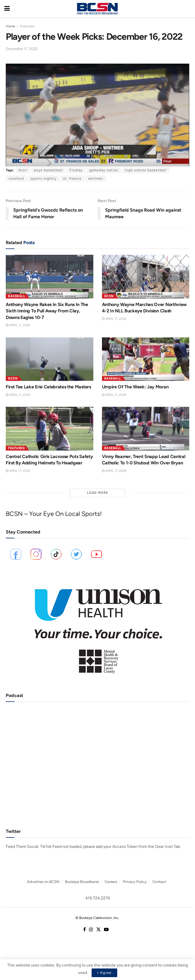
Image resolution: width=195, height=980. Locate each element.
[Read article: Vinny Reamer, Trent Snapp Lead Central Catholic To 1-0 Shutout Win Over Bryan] (146, 429)
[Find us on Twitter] (99, 930)
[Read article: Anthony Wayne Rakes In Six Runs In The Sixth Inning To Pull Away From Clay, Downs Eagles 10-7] (50, 277)
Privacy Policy (135, 882)
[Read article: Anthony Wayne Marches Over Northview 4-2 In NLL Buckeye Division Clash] (146, 277)
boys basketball (48, 170)
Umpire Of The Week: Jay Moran (135, 387)
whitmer (96, 178)
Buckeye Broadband (82, 882)
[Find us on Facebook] (85, 930)
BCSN (109, 296)
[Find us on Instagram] (91, 930)
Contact (159, 882)
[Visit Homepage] (97, 9)
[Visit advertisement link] (97, 627)
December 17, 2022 (22, 49)
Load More (98, 493)
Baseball (17, 296)
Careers (111, 882)
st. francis (72, 178)
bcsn (23, 170)
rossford (16, 178)
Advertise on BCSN (43, 882)
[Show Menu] (7, 9)
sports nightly (43, 178)
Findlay (76, 170)
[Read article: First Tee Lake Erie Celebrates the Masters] (50, 359)
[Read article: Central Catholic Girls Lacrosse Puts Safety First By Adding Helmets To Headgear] (50, 429)
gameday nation (104, 170)
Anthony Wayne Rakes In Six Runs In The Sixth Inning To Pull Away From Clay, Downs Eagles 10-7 (47, 311)
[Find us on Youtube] (106, 930)
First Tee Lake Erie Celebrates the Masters (48, 387)
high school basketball (146, 170)
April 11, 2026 (18, 325)
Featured (27, 26)
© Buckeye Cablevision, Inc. (97, 918)
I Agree (104, 973)
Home (11, 26)
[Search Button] (188, 9)
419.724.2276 (98, 898)
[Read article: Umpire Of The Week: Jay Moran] (146, 359)
